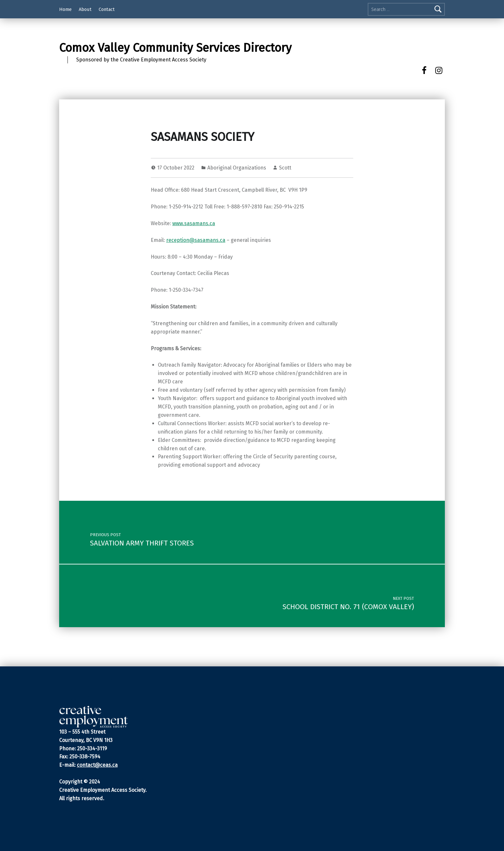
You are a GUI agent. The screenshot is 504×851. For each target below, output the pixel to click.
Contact (107, 9)
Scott (285, 168)
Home (65, 9)
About (85, 9)
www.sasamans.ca (194, 223)
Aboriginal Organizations (237, 168)
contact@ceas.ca (97, 765)
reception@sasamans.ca (196, 240)
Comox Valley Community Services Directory (175, 48)
